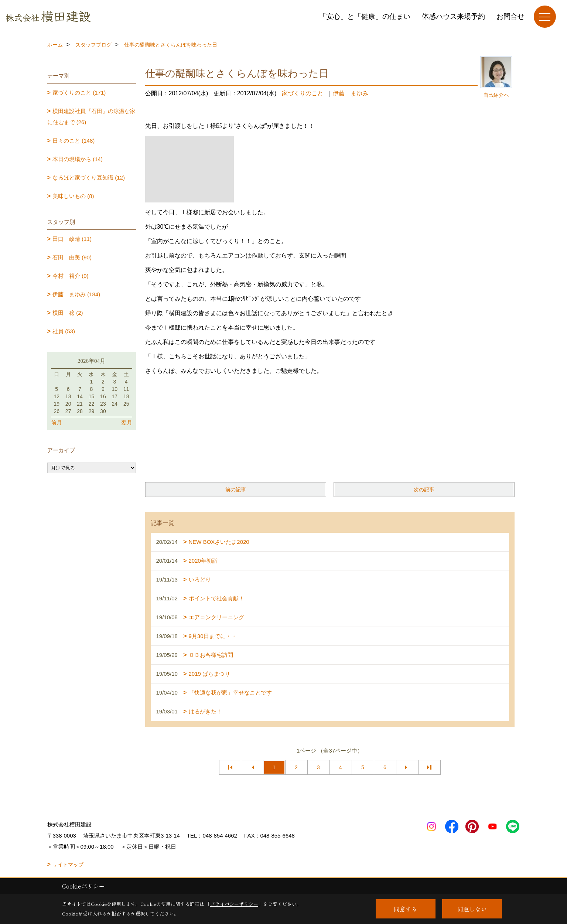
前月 (57, 422)
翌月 (127, 422)
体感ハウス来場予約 (453, 16)
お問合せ (510, 16)
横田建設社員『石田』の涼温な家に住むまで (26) (92, 117)
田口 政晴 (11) (72, 239)
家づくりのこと (303, 93)
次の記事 (424, 490)
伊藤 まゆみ (351, 93)
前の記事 (236, 490)
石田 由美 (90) (72, 257)
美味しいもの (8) (73, 196)
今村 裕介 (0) (71, 276)
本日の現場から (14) (78, 159)
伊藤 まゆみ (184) (76, 294)
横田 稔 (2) (68, 313)
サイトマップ (68, 865)
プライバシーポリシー (234, 904)
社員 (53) (64, 331)
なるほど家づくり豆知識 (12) (89, 178)
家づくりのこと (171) (79, 93)
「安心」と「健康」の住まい (365, 16)
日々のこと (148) (74, 141)
